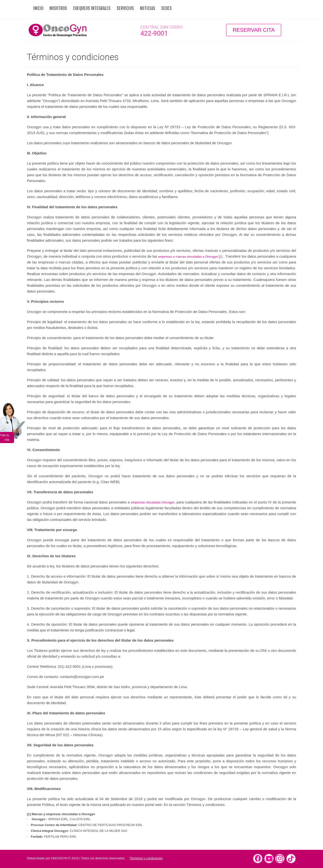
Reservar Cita (254, 30)
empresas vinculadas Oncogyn (153, 502)
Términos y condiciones (146, 858)
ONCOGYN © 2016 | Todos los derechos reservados (88, 858)
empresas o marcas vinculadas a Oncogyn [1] (190, 257)
